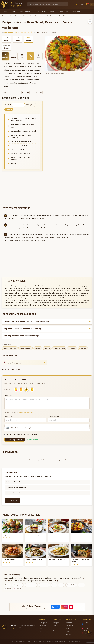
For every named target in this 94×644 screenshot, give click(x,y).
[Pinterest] (28, 92)
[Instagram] (64, 607)
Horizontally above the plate (16, 493)
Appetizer (83, 348)
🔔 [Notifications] (87, 4)
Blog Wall (76, 11)
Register (69, 634)
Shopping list (30, 56)
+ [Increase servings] (23, 105)
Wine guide (56, 623)
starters (25, 581)
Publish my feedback (15, 440)
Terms (68, 632)
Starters (18, 16)
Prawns (47, 348)
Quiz (68, 11)
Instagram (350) (86, 629)
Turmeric (72, 348)
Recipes (13, 11)
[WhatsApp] (36, 92)
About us (69, 623)
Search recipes (43, 626)
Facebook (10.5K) (86, 624)
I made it (14, 56)
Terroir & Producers (56, 627)
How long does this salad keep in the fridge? (22, 336)
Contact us (70, 626)
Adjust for (8, 105)
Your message (10, 395)
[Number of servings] (18, 105)
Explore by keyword (42, 630)
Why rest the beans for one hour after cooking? (23, 329)
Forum (51, 11)
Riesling (55, 581)
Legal (68, 629)
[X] (32, 92)
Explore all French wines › (11, 369)
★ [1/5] (22, 33)
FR (92, 4)
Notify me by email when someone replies (21, 434)
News (44, 11)
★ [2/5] (25, 33)
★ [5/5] (35, 33)
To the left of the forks (14, 482)
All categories (43, 623)
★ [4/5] (32, 33)
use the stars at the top (26, 412)
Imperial (9, 109)
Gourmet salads (59, 348)
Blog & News (57, 631)
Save (22, 56)
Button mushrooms (10, 348)
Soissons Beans (26, 348)
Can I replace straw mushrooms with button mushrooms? (27, 322)
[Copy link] (41, 92)
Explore (60, 11)
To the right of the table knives (16, 487)
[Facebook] (23, 92)
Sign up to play (12, 500)
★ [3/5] (28, 33)
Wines (37, 11)
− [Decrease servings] (14, 105)
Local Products (25, 11)
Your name (8, 416)
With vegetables (28, 16)
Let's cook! (5, 56)
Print (39, 56)
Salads (38, 348)
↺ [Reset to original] (35, 105)
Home (5, 11)
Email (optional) (54, 416)
